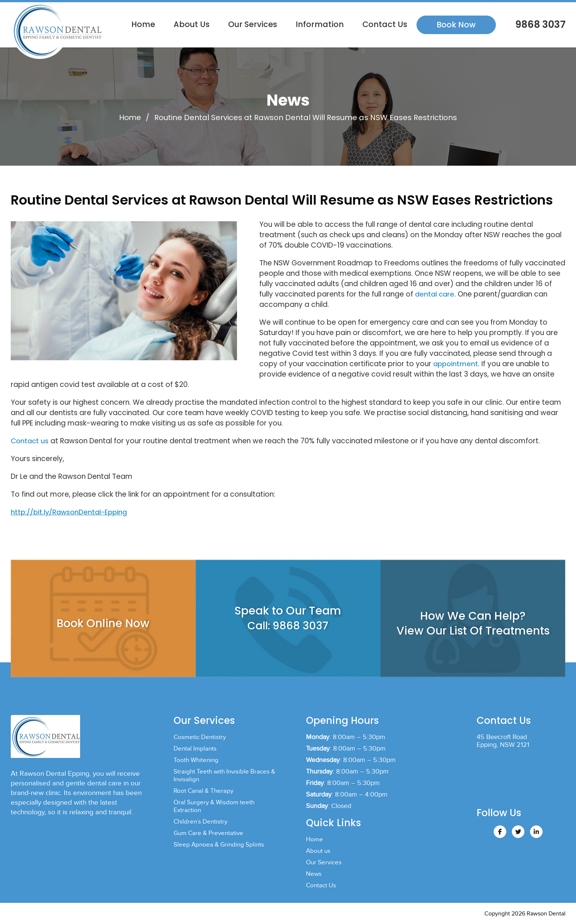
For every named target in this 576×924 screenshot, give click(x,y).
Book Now (456, 25)
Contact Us (385, 24)
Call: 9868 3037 (288, 625)
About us (192, 24)
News (314, 873)
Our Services (253, 24)
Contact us (30, 441)
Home (143, 24)
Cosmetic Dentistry (201, 737)
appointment (456, 363)
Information (320, 24)
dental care (435, 294)
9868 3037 (539, 24)
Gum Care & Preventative (211, 833)
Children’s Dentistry (202, 821)
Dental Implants (196, 748)
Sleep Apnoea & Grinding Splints (221, 844)
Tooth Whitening (197, 760)
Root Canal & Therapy (205, 790)
